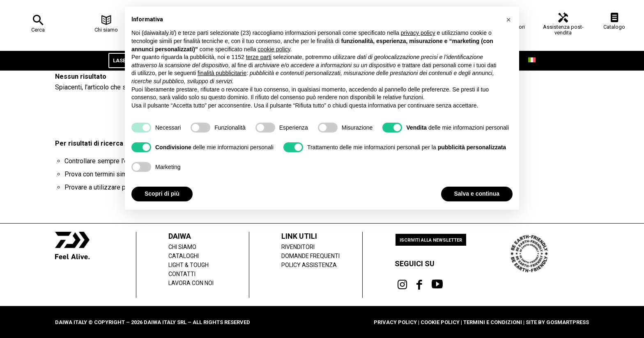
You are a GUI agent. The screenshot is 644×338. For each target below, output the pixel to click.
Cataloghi (184, 256)
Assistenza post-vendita (563, 30)
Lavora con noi (191, 283)
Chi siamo (106, 30)
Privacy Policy (395, 322)
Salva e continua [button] (477, 194)
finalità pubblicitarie (222, 73)
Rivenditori (298, 247)
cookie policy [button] (274, 49)
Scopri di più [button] (162, 194)
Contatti (182, 274)
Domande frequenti (310, 256)
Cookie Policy (440, 322)
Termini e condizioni (493, 322)
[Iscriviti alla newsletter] (431, 240)
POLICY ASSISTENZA (309, 265)
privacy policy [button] (418, 33)
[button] (508, 20)
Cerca (38, 30)
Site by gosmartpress (557, 322)
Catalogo (614, 27)
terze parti (259, 57)
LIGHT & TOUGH (189, 265)
